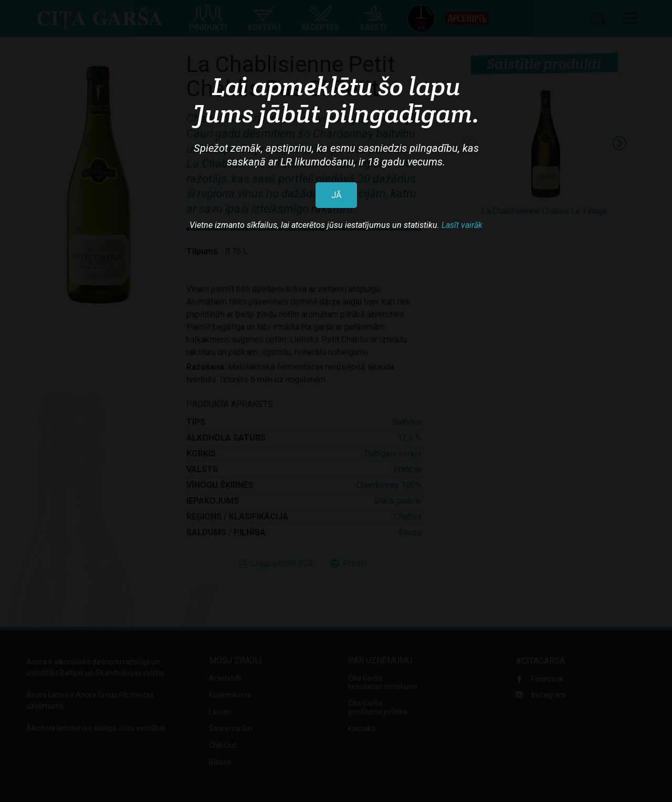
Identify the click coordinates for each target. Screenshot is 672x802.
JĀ (336, 195)
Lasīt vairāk (462, 225)
